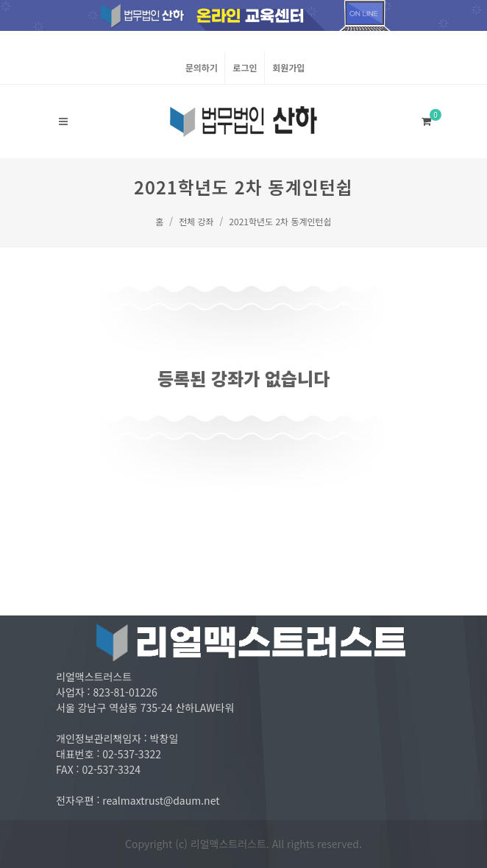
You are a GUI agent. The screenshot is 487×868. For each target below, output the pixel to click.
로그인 (245, 67)
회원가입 (288, 67)
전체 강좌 (196, 221)
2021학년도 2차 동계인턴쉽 (280, 221)
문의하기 (202, 67)
